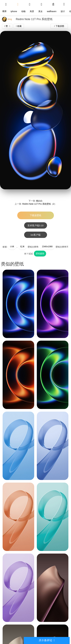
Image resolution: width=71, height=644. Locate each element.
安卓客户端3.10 (35, 225)
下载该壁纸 (35, 215)
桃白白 (39, 201)
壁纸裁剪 (40, 254)
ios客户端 (35, 235)
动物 (23, 11)
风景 (32, 11)
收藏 (19, 26)
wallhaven (52, 11)
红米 (22, 247)
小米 (12, 247)
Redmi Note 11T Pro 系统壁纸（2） (39, 204)
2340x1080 (47, 247)
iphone (14, 11)
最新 (4, 11)
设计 (63, 11)
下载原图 (59, 26)
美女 (40, 11)
